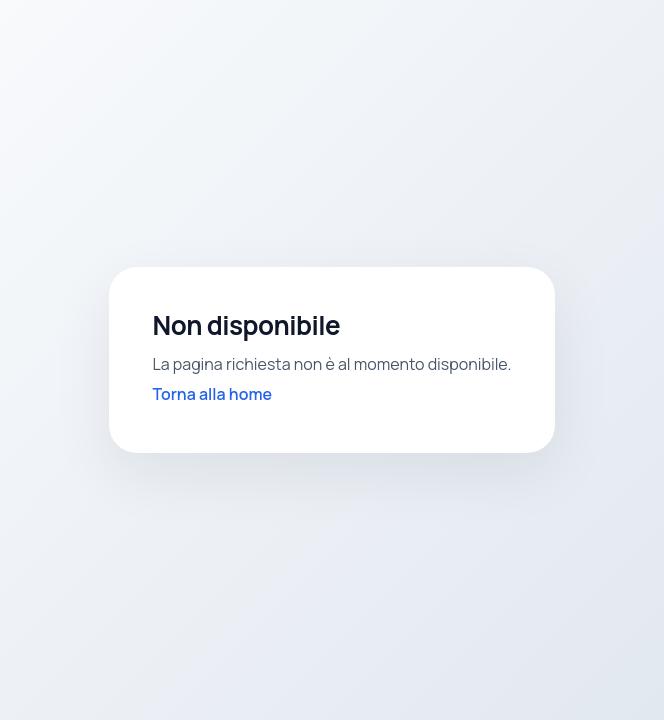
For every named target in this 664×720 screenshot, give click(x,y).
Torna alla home (213, 394)
